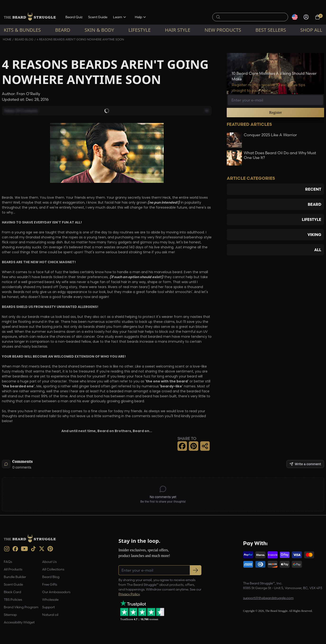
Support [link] (48, 607)
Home (7, 39)
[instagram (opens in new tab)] (7, 549)
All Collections (53, 569)
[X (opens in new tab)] (42, 549)
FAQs (8, 562)
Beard (63, 30)
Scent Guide (98, 17)
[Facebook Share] (182, 446)
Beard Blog (24, 39)
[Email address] (275, 100)
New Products (223, 30)
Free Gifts (50, 584)
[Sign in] (306, 17)
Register (275, 112)
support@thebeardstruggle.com (268, 598)
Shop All (311, 30)
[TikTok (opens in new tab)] (33, 549)
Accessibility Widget (19, 622)
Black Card (12, 592)
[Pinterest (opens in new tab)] (50, 549)
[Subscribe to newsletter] (196, 570)
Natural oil (50, 615)
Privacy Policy (129, 594)
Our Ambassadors (56, 592)
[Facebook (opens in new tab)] (15, 549)
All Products (13, 569)
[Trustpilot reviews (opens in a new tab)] (142, 610)
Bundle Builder (15, 577)
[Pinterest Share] (194, 446)
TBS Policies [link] (13, 600)
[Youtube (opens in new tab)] (24, 549)
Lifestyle (140, 30)
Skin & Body (99, 30)
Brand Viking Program (21, 607)
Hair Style (178, 30)
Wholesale (50, 600)
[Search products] (253, 17)
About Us (49, 562)
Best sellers (271, 30)
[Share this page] (205, 446)
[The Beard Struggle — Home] (30, 17)
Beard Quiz (74, 17)
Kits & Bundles (22, 30)
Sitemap (10, 615)
